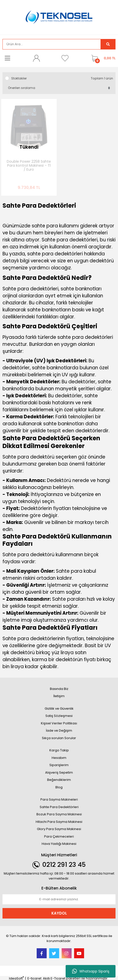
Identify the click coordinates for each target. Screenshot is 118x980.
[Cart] (102, 58)
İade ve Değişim (59, 731)
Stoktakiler (19, 78)
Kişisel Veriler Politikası (59, 723)
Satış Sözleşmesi (59, 716)
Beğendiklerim (59, 780)
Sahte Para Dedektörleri (59, 807)
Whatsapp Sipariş (91, 971)
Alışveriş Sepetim (59, 772)
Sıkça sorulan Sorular (59, 738)
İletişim (59, 696)
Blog (59, 787)
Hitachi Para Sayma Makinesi (59, 822)
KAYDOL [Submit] (59, 913)
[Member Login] (36, 58)
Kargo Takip (59, 750)
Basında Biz (59, 689)
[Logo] (59, 17)
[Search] (52, 44)
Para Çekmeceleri (59, 836)
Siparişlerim (59, 765)
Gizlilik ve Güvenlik (59, 709)
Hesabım (59, 758)
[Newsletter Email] (59, 899)
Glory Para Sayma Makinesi (59, 829)
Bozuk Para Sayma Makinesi (59, 814)
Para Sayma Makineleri (59, 799)
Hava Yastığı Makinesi (59, 844)
